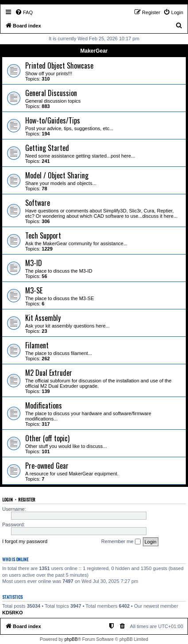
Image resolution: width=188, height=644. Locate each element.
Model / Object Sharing (57, 175)
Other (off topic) (47, 438)
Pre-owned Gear (47, 466)
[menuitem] (24, 12)
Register (27, 499)
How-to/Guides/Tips (53, 120)
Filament (37, 345)
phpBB (71, 639)
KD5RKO (12, 613)
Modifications (44, 405)
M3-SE (34, 290)
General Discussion (51, 93)
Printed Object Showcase (59, 66)
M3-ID (34, 263)
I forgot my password (25, 541)
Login (8, 499)
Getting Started (47, 148)
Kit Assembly (43, 318)
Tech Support (43, 235)
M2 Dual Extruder (49, 373)
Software (38, 203)
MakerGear (94, 51)
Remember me (121, 542)
